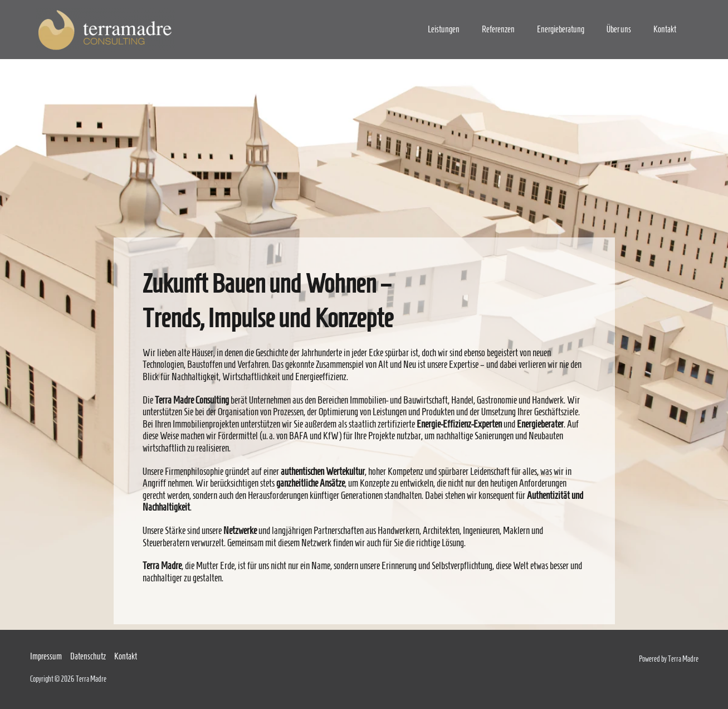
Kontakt (665, 29)
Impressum (46, 657)
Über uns (619, 29)
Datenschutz (88, 657)
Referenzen (498, 29)
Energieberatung (561, 29)
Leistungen (444, 29)
